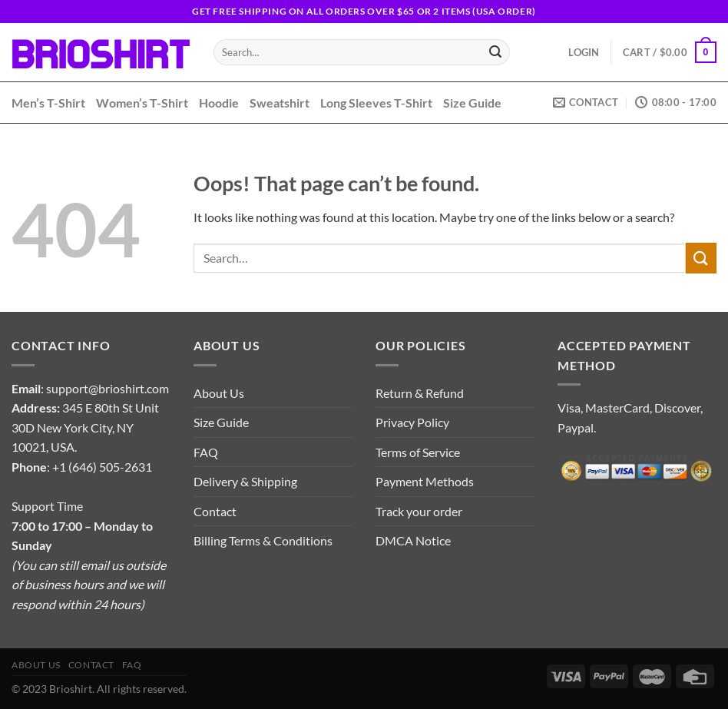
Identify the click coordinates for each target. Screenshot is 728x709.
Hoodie (219, 103)
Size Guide (472, 103)
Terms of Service (418, 452)
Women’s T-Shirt (142, 103)
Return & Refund (420, 393)
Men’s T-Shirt (48, 103)
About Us (219, 393)
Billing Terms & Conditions (263, 540)
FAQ (206, 452)
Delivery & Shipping (245, 481)
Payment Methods (425, 481)
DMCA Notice (413, 540)
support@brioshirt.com (108, 388)
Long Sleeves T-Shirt (376, 103)
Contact (215, 511)
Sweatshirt (280, 103)
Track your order (419, 511)
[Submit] (495, 52)
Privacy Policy (412, 422)
